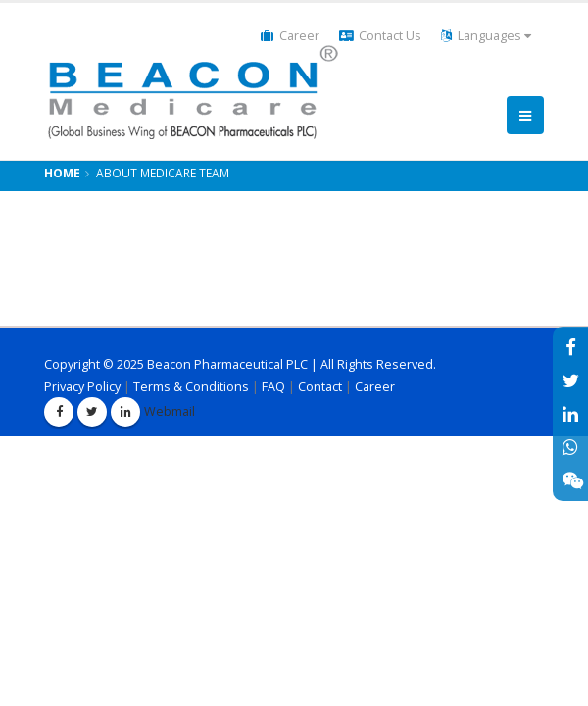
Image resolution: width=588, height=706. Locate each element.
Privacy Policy (82, 387)
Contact (320, 387)
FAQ (273, 387)
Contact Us (380, 36)
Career (290, 36)
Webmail (159, 411)
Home (62, 173)
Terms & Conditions (191, 387)
